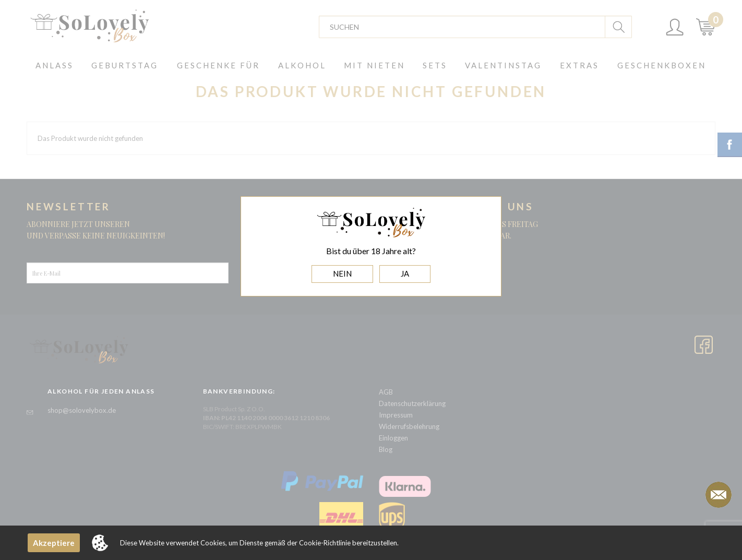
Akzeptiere (54, 543)
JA (405, 273)
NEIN (342, 273)
